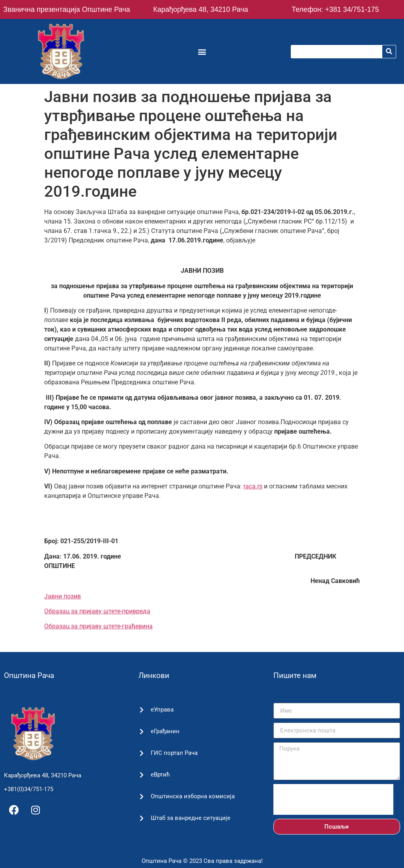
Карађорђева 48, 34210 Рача (200, 9)
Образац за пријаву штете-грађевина (98, 626)
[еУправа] (141, 710)
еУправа (162, 710)
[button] (202, 51)
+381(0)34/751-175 (29, 789)
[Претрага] (389, 52)
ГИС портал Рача (174, 753)
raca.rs (253, 486)
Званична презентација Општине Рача (66, 9)
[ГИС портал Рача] (141, 753)
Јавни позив (63, 596)
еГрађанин (165, 731)
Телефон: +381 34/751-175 (335, 9)
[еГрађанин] (141, 731)
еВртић (160, 775)
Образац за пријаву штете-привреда (97, 611)
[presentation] (333, 799)
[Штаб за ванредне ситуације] (141, 818)
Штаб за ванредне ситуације (190, 818)
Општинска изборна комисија (192, 796)
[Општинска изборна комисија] (141, 796)
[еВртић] (141, 775)
